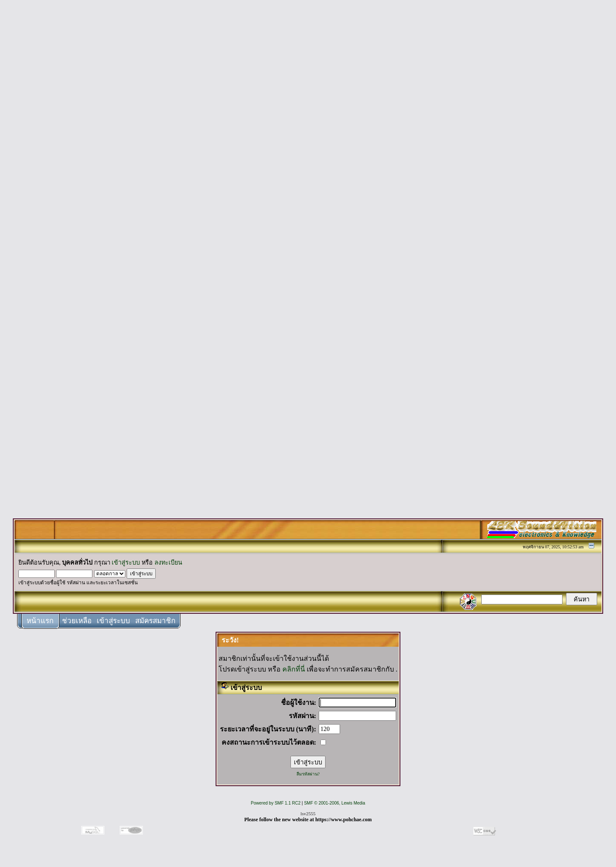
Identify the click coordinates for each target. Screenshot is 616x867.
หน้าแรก (40, 621)
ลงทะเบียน (168, 562)
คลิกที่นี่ (294, 669)
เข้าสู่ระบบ (126, 562)
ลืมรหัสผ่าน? (308, 774)
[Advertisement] (308, 133)
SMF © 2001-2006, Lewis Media (335, 803)
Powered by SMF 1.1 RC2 (275, 803)
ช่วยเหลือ (77, 621)
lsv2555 (308, 814)
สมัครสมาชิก (155, 621)
